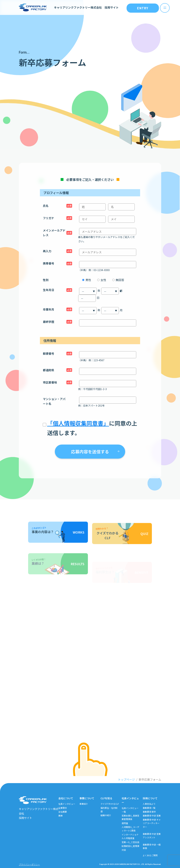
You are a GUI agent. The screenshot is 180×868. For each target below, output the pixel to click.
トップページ (126, 779)
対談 (124, 850)
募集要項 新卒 (149, 812)
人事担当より (149, 804)
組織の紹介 (106, 815)
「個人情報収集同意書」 (78, 423)
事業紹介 (84, 804)
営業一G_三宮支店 (130, 842)
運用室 (125, 823)
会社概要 (63, 812)
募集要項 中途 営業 (152, 816)
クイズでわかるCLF (110, 804)
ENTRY (143, 8)
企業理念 (63, 808)
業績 (60, 816)
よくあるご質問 (150, 855)
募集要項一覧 (149, 808)
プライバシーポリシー (29, 864)
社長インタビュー (67, 804)
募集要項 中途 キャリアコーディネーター (152, 823)
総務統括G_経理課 (130, 846)
